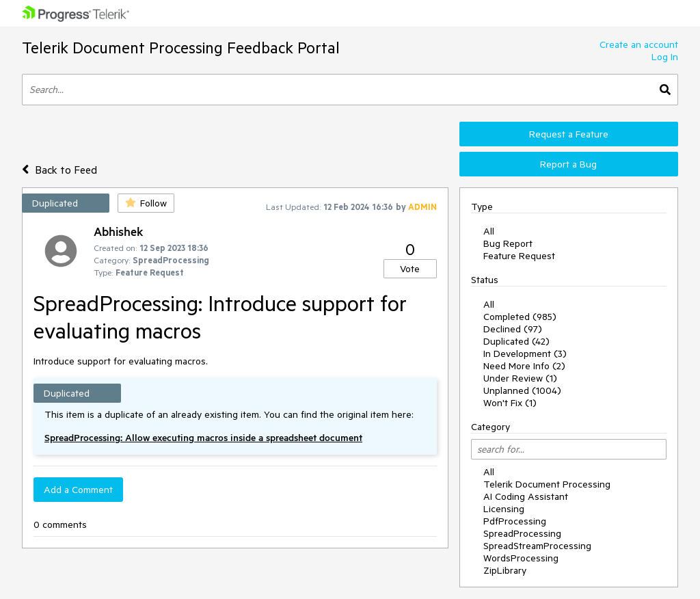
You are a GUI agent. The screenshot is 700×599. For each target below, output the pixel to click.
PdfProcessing (515, 521)
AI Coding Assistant (526, 496)
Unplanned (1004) (522, 390)
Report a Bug (568, 164)
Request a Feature (569, 134)
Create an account (639, 44)
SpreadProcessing (522, 533)
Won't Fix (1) (510, 403)
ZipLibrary (505, 570)
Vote (410, 269)
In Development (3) (525, 354)
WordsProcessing (521, 558)
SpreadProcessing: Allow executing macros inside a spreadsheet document (203, 438)
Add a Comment (78, 490)
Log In (665, 57)
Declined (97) (513, 329)
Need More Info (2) (524, 366)
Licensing (504, 509)
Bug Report (508, 243)
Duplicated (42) (516, 341)
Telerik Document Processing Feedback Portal (181, 48)
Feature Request (519, 256)
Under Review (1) (520, 378)
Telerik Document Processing (547, 484)
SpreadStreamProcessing (537, 546)
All (489, 231)
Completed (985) (520, 317)
